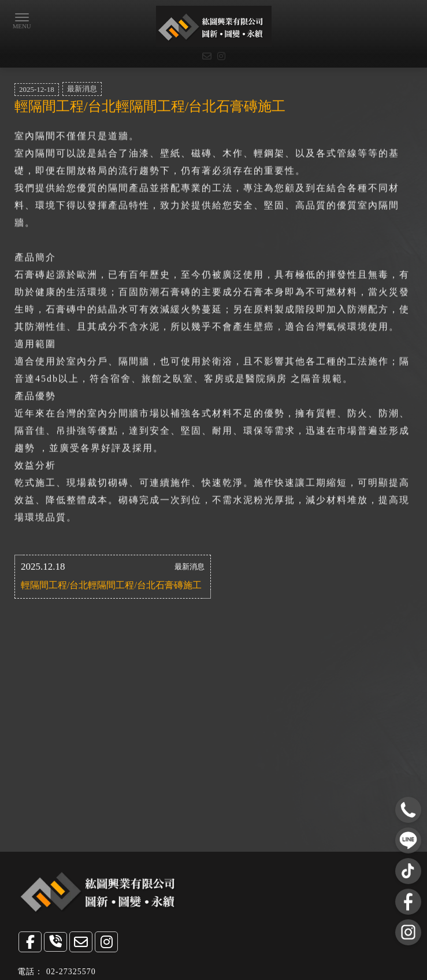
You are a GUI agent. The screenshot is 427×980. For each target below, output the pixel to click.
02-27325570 (71, 972)
